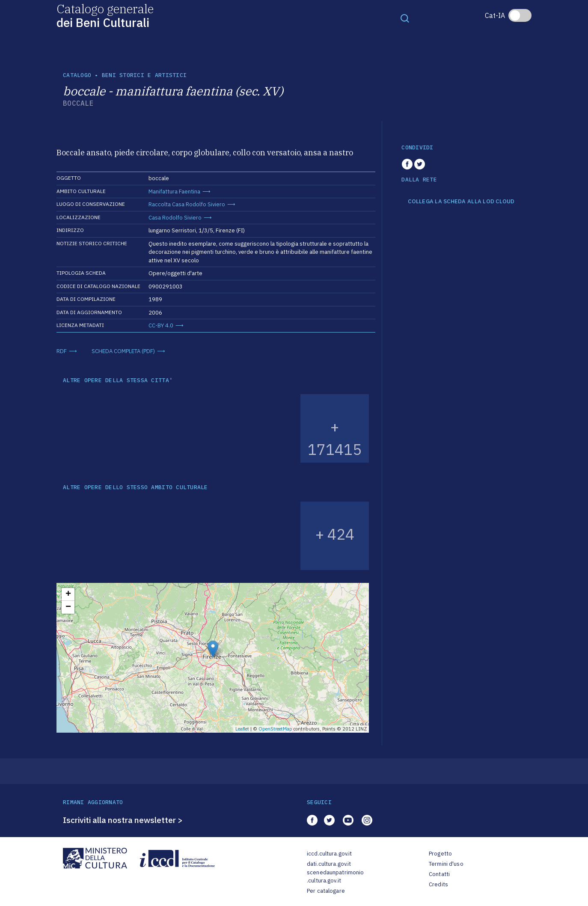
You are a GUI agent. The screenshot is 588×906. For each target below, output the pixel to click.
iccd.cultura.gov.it (329, 854)
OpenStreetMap (275, 729)
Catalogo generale (105, 15)
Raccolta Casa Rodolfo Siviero (187, 204)
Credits (438, 884)
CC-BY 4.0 (161, 325)
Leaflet (242, 729)
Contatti (439, 874)
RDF (62, 351)
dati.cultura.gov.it (329, 864)
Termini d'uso (446, 864)
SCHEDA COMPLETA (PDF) (123, 351)
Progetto (440, 854)
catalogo (77, 75)
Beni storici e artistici (144, 75)
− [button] (68, 607)
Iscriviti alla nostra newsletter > (123, 820)
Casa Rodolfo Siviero (175, 218)
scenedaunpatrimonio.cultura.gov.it (335, 877)
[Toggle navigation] (405, 18)
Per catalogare (326, 891)
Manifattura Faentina (174, 192)
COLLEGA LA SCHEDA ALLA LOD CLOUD (461, 202)
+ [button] (68, 594)
